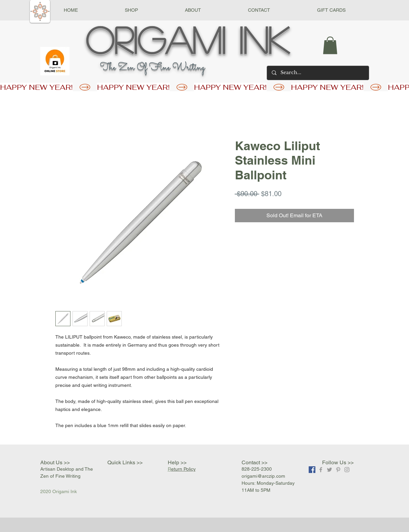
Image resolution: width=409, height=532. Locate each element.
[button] (131, 10)
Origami (156, 39)
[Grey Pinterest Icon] (338, 470)
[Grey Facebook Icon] (321, 470)
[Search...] (318, 73)
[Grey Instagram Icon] (347, 470)
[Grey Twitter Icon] (329, 470)
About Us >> (55, 462)
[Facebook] (312, 470)
